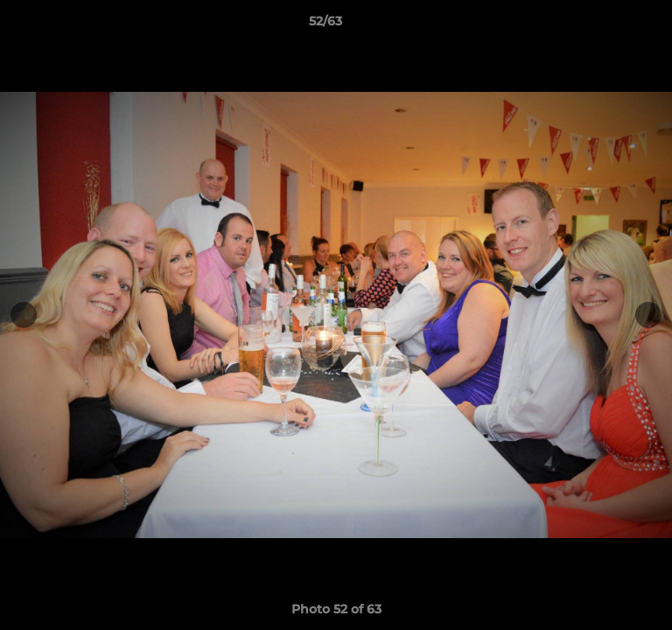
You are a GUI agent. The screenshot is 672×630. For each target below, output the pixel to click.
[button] (609, 25)
